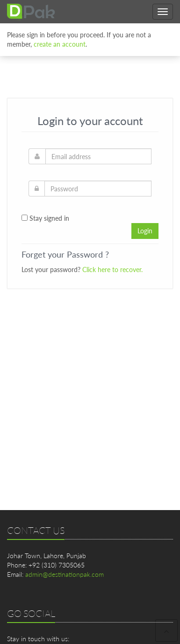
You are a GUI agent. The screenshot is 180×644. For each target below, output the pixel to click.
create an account (60, 43)
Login (145, 231)
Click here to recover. (112, 269)
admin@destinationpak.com (65, 574)
